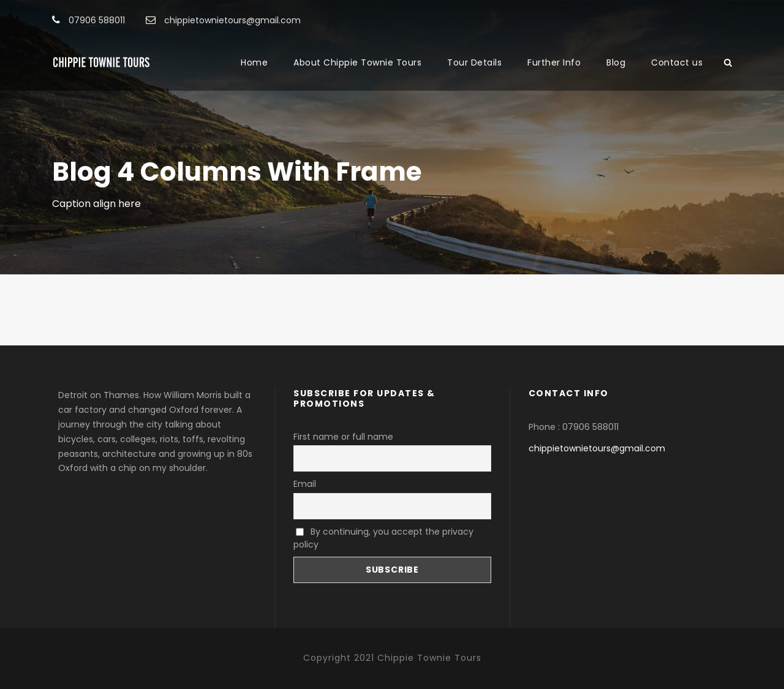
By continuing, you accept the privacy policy (383, 538)
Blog (616, 62)
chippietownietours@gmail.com (597, 448)
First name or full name (343, 437)
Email (305, 484)
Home (254, 62)
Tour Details (474, 62)
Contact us (677, 62)
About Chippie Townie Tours (357, 62)
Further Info (554, 62)
